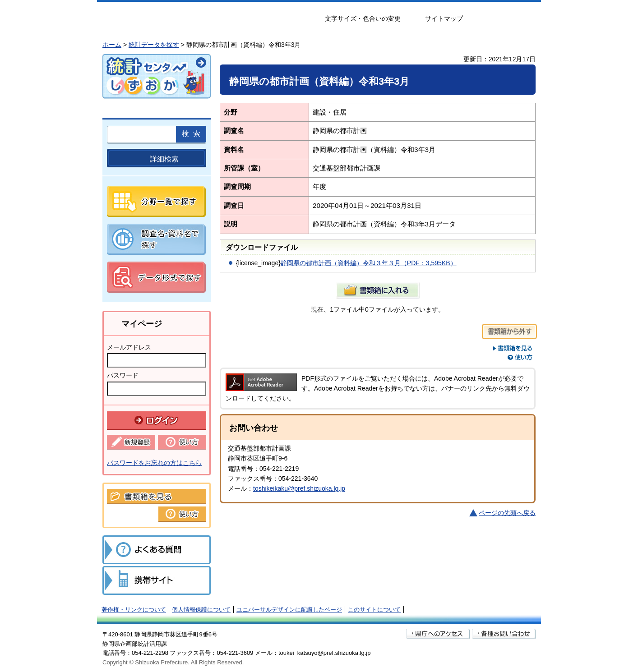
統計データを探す (154, 45)
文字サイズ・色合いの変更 (363, 18)
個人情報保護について (201, 610)
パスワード (123, 375)
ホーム (112, 45)
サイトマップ (444, 18)
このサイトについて (374, 610)
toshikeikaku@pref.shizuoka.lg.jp (299, 488)
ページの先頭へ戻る (507, 513)
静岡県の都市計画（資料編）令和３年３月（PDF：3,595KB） (369, 263)
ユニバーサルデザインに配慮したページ (289, 610)
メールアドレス (129, 347)
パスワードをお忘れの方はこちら (154, 463)
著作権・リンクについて (134, 610)
